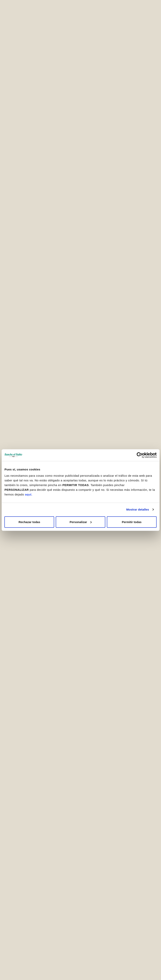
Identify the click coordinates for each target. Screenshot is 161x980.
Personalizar (81, 522)
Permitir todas (132, 522)
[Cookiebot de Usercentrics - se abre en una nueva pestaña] (139, 455)
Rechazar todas (29, 522)
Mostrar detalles (138, 509)
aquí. (29, 494)
